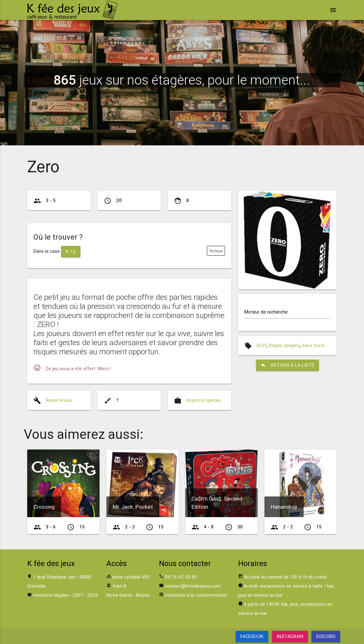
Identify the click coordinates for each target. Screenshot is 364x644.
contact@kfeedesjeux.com (193, 586)
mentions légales (51, 595)
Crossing (44, 507)
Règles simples (284, 345)
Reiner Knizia (59, 400)
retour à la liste (287, 365)
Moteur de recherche (266, 312)
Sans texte (313, 345)
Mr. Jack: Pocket (133, 507)
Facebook (252, 636)
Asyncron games (204, 400)
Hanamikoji (284, 507)
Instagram (290, 636)
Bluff (262, 345)
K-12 (71, 251)
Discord (326, 636)
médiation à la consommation (196, 595)
